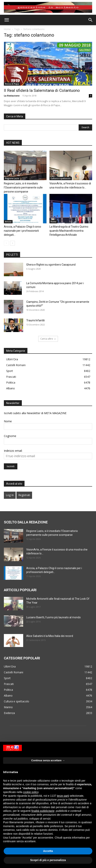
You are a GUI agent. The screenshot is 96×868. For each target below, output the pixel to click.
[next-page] (12, 243)
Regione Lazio (12, 178)
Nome (8, 421)
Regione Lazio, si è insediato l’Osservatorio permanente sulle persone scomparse (23, 188)
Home (7, 29)
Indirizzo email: (13, 451)
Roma (53, 222)
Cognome (10, 436)
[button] (7, 20)
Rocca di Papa (12, 84)
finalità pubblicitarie (43, 811)
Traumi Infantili (35, 320)
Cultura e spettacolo (61, 178)
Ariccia (8, 222)
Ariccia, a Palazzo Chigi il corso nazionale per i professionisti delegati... (23, 231)
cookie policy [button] (31, 792)
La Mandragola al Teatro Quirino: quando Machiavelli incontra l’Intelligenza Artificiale (69, 231)
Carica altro (48, 339)
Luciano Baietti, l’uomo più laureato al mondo (54, 617)
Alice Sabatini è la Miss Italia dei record (50, 636)
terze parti (63, 796)
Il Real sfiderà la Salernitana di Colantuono (42, 90)
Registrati (24, 495)
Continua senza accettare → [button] (48, 760)
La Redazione (12, 96)
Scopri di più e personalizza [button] (48, 860)
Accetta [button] (48, 851)
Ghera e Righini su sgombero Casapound (51, 265)
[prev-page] (6, 243)
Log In (10, 495)
